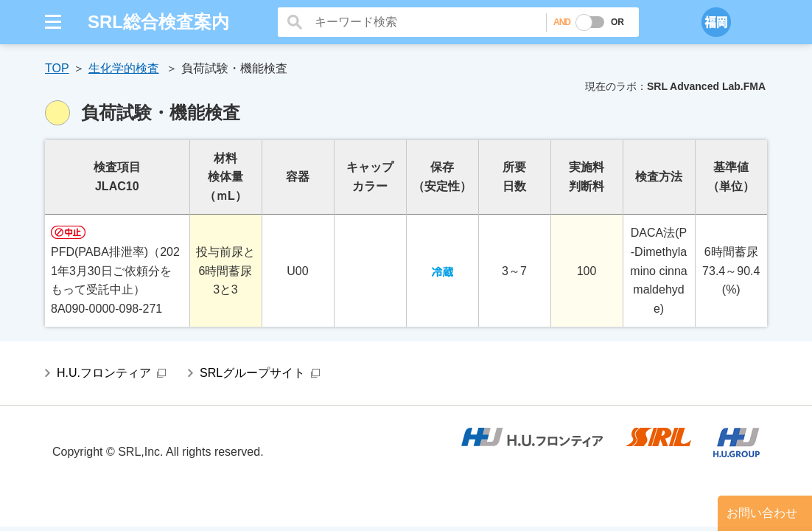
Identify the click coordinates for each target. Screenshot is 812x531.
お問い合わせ (762, 513)
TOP (57, 68)
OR (617, 22)
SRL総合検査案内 (158, 22)
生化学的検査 (124, 68)
